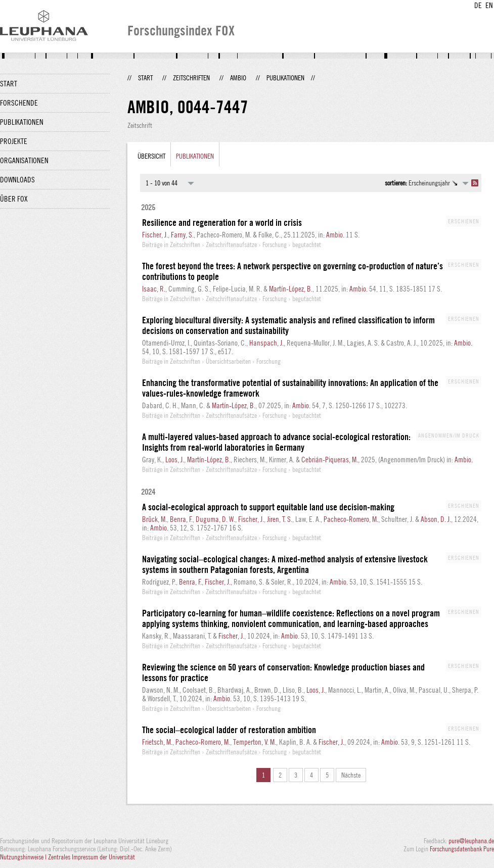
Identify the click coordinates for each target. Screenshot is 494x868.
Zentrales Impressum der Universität (92, 857)
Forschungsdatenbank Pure (462, 849)
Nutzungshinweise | (24, 857)
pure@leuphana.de (471, 841)
